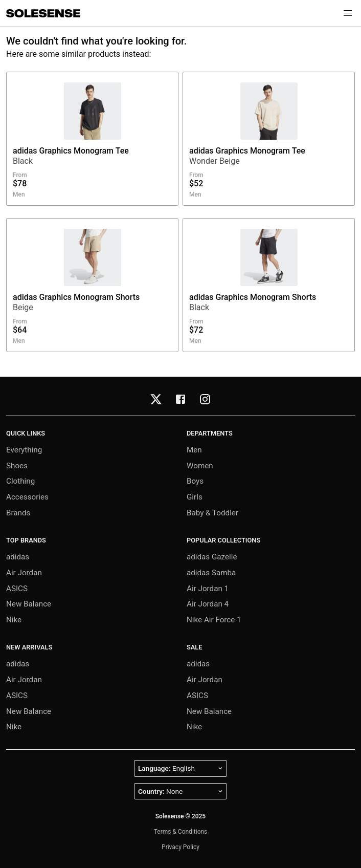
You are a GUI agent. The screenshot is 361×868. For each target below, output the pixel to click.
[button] (348, 13)
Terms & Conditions (181, 832)
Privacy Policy (180, 847)
